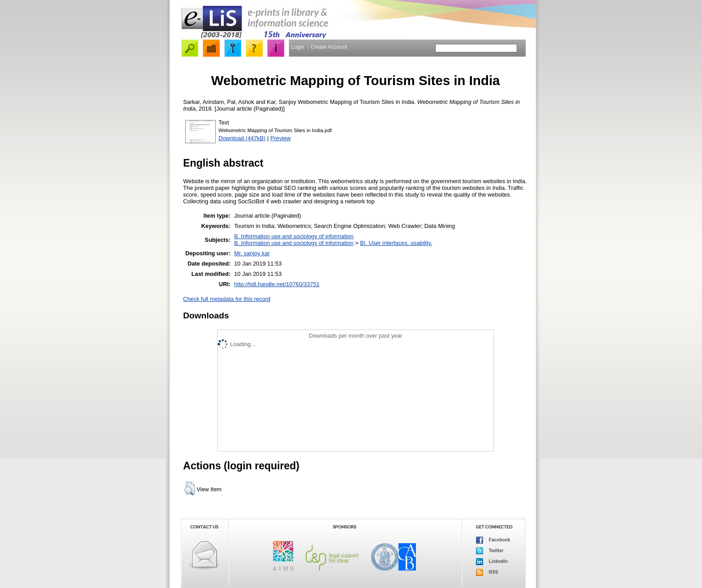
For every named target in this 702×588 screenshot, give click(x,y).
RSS (487, 572)
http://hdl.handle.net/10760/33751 (277, 284)
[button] (190, 489)
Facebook (493, 540)
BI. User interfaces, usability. (396, 243)
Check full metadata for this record (227, 299)
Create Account (329, 47)
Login (297, 47)
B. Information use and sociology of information (294, 236)
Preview (281, 138)
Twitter (490, 551)
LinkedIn (492, 562)
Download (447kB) (242, 138)
